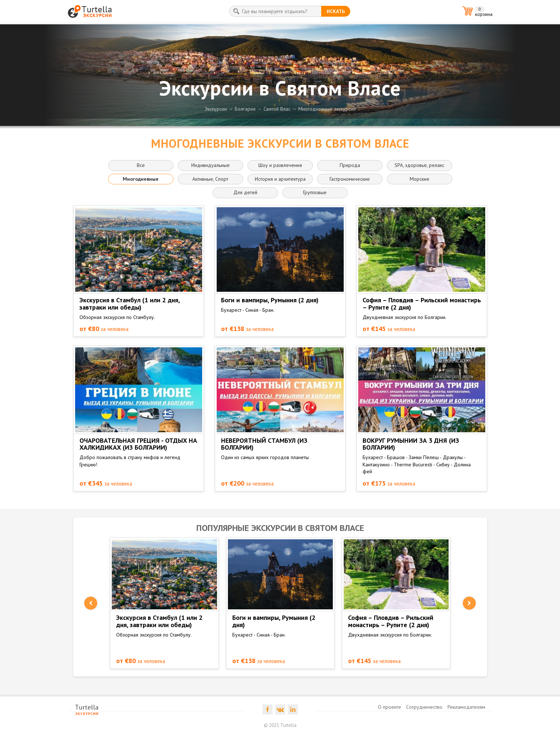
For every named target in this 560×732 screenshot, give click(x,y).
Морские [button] (420, 179)
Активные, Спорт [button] (210, 179)
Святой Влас (277, 109)
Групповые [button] (315, 192)
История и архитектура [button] (280, 179)
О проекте (389, 707)
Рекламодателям (466, 707)
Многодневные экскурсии (327, 109)
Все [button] (141, 165)
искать (336, 11)
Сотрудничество (424, 707)
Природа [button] (350, 165)
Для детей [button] (245, 192)
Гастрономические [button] (350, 179)
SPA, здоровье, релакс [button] (419, 165)
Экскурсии (216, 109)
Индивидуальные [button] (210, 165)
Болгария (245, 109)
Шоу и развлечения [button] (280, 165)
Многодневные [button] (141, 179)
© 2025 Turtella (280, 725)
